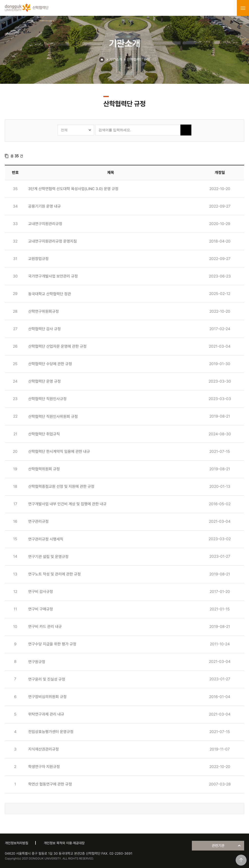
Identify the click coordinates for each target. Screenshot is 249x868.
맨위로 (241, 860)
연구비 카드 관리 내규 (45, 627)
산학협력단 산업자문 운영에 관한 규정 (57, 346)
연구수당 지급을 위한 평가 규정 (52, 644)
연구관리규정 (38, 521)
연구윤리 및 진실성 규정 (47, 679)
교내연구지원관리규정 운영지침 (53, 241)
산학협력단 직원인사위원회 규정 (53, 417)
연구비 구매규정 (41, 609)
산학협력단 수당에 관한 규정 (50, 364)
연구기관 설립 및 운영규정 (48, 557)
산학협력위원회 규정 (44, 469)
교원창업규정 (38, 259)
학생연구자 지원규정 (44, 767)
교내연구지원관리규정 (45, 224)
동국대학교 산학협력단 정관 (50, 294)
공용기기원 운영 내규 (44, 206)
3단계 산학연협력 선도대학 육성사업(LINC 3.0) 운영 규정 (73, 189)
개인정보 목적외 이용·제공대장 (64, 843)
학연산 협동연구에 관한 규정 (50, 784)
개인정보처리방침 (17, 843)
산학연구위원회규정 (44, 311)
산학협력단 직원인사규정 (47, 399)
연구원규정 (37, 662)
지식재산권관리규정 (44, 749)
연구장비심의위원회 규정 (47, 697)
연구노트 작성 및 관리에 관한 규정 (54, 574)
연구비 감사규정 (41, 592)
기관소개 (116, 59)
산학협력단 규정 (138, 59)
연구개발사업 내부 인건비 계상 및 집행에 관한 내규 (67, 504)
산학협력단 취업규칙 (44, 434)
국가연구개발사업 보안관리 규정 (53, 276)
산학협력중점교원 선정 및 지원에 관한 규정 (61, 486)
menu (243, 8)
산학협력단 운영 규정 (44, 381)
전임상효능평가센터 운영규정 (51, 732)
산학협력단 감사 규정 (44, 329)
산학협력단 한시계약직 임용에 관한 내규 (59, 451)
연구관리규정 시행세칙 (46, 539)
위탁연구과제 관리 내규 (46, 714)
